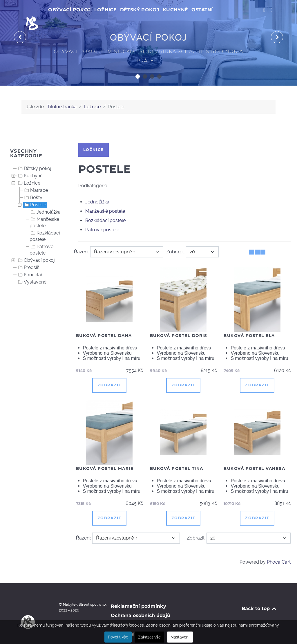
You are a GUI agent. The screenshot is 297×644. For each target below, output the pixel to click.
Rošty (33, 185)
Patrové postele (41, 237)
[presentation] (20, 24)
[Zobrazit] (202, 239)
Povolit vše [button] (118, 637)
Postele (35, 192)
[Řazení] (127, 239)
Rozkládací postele (45, 223)
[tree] (37, 212)
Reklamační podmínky (138, 593)
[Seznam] (263, 239)
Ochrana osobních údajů (141, 602)
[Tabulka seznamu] (257, 239)
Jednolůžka (45, 199)
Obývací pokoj (36, 247)
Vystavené (32, 269)
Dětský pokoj (34, 156)
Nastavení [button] (180, 637)
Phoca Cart (279, 549)
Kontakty (122, 612)
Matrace (36, 177)
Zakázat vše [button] (149, 637)
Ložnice (29, 170)
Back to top (259, 595)
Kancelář (30, 262)
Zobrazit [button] (109, 372)
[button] (138, 63)
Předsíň (28, 255)
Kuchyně (30, 163)
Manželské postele (44, 209)
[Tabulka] (251, 239)
